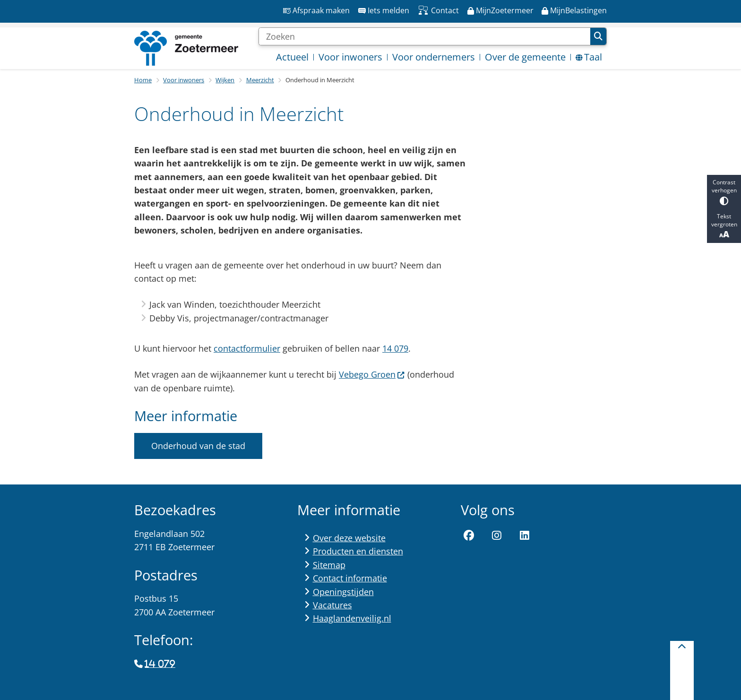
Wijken (225, 80)
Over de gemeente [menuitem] (525, 57)
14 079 (395, 348)
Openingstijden (343, 592)
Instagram (497, 536)
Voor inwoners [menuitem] (350, 57)
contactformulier (247, 348)
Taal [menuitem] (589, 57)
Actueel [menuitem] (292, 57)
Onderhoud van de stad (198, 446)
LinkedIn (525, 536)
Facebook (469, 536)
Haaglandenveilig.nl (352, 618)
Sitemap (329, 565)
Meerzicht (260, 80)
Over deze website (349, 538)
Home (143, 80)
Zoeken (598, 36)
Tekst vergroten (724, 226)
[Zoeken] (424, 36)
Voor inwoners (184, 80)
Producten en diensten (358, 551)
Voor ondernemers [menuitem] (434, 57)
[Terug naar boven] (682, 670)
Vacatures (332, 605)
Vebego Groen (372, 374)
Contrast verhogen (724, 192)
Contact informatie (350, 578)
